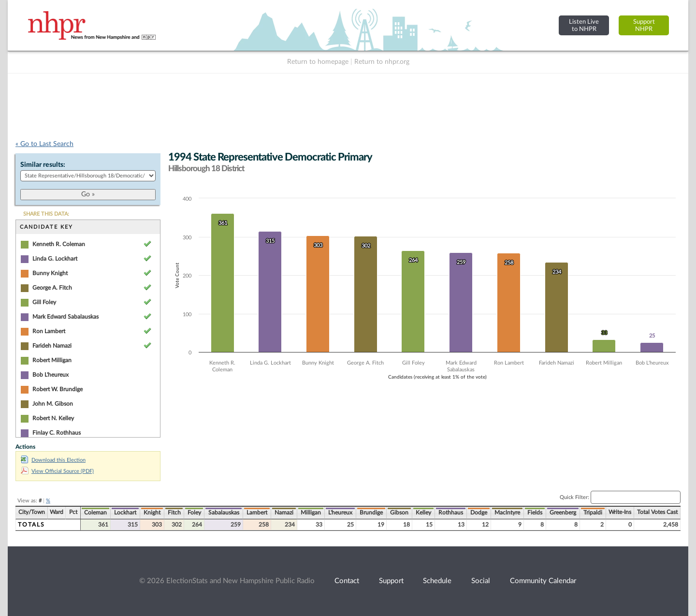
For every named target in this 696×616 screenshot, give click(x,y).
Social (481, 581)
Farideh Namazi (52, 346)
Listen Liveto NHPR (584, 25)
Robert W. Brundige (58, 389)
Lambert (257, 513)
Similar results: (43, 165)
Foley (194, 513)
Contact (347, 581)
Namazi (284, 513)
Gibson (399, 513)
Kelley (423, 513)
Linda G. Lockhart (55, 259)
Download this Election (53, 460)
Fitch (174, 513)
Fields (535, 513)
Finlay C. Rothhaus (57, 433)
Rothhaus (451, 513)
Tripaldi (593, 513)
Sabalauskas (224, 513)
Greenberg (563, 513)
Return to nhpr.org (382, 62)
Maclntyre (507, 513)
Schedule (437, 581)
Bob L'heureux (51, 375)
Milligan (311, 513)
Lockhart (125, 513)
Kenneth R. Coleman (59, 244)
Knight (152, 513)
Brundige (371, 513)
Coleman (95, 513)
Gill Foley (44, 302)
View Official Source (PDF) (57, 471)
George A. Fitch (52, 288)
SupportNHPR (644, 25)
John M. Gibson (53, 404)
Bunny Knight (50, 273)
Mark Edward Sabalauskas (65, 317)
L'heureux (340, 513)
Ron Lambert (49, 331)
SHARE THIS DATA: (46, 214)
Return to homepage (318, 62)
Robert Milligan (52, 360)
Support (391, 581)
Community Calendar (543, 581)
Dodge (479, 513)
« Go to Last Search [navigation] (44, 144)
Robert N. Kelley (53, 418)
